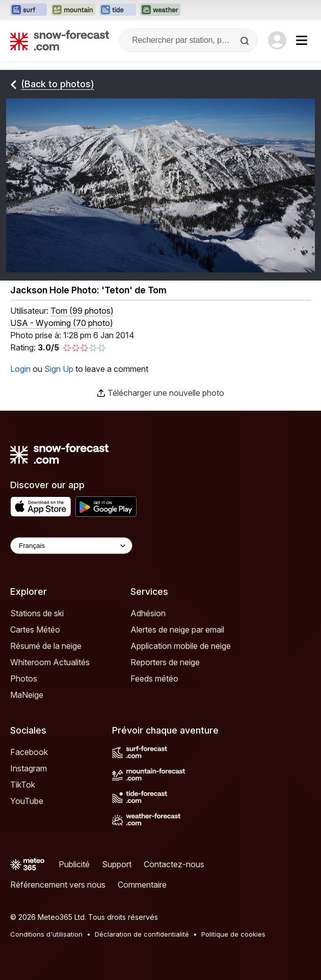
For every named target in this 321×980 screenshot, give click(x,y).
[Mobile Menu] (302, 40)
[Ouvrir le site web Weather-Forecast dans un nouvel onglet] (160, 10)
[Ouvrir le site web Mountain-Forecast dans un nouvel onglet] (73, 10)
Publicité (74, 864)
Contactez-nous (174, 864)
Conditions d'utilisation (46, 934)
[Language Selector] (71, 546)
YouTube (27, 801)
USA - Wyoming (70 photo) (62, 323)
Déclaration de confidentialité (142, 934)
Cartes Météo (35, 630)
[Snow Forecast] (60, 40)
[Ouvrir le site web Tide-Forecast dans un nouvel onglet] (118, 10)
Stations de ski (37, 613)
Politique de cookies (233, 934)
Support (117, 864)
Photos (24, 679)
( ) (82, 311)
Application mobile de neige (181, 646)
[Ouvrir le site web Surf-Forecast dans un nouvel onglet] (29, 10)
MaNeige (27, 695)
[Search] (246, 41)
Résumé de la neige (46, 646)
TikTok (23, 785)
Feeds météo (154, 679)
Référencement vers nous (58, 885)
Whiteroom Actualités (50, 662)
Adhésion (148, 613)
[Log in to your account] (277, 40)
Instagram (29, 768)
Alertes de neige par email (177, 630)
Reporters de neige (165, 662)
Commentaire (142, 885)
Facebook (29, 752)
